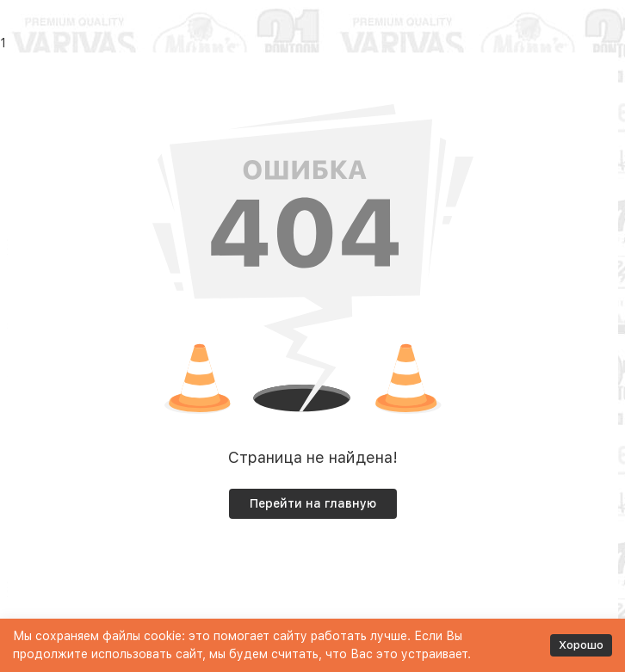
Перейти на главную (313, 503)
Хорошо (581, 645)
